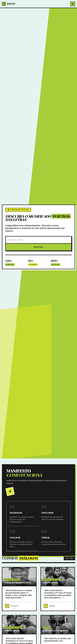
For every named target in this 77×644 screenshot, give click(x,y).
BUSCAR (39, 247)
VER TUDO (69, 558)
